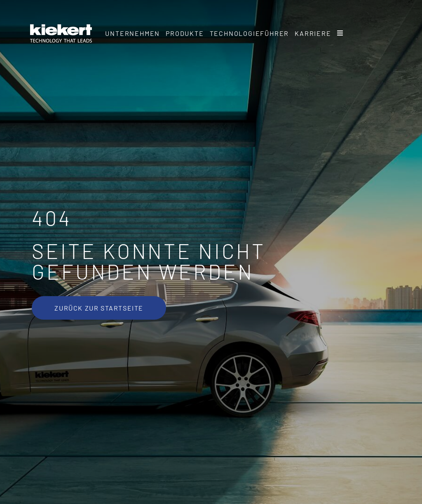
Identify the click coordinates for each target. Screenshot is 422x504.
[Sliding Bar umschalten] (340, 33)
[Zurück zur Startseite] (99, 308)
